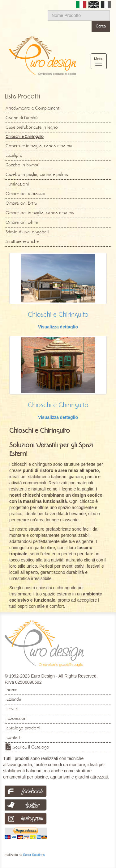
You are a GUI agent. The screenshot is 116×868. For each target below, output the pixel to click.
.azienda (13, 699)
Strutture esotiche (22, 241)
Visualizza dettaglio (58, 327)
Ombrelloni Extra (21, 203)
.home (11, 690)
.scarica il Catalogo (31, 747)
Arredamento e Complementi (33, 108)
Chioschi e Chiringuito (58, 314)
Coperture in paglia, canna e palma (39, 146)
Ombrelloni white (22, 222)
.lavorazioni (17, 718)
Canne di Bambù (21, 118)
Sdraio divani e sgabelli (27, 232)
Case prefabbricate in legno (32, 127)
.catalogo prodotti (23, 728)
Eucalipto (14, 155)
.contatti (13, 737)
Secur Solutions (34, 855)
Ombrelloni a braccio (26, 194)
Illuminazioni (17, 184)
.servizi (12, 709)
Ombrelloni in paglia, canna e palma (40, 213)
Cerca (101, 26)
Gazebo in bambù (22, 165)
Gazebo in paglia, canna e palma (37, 174)
